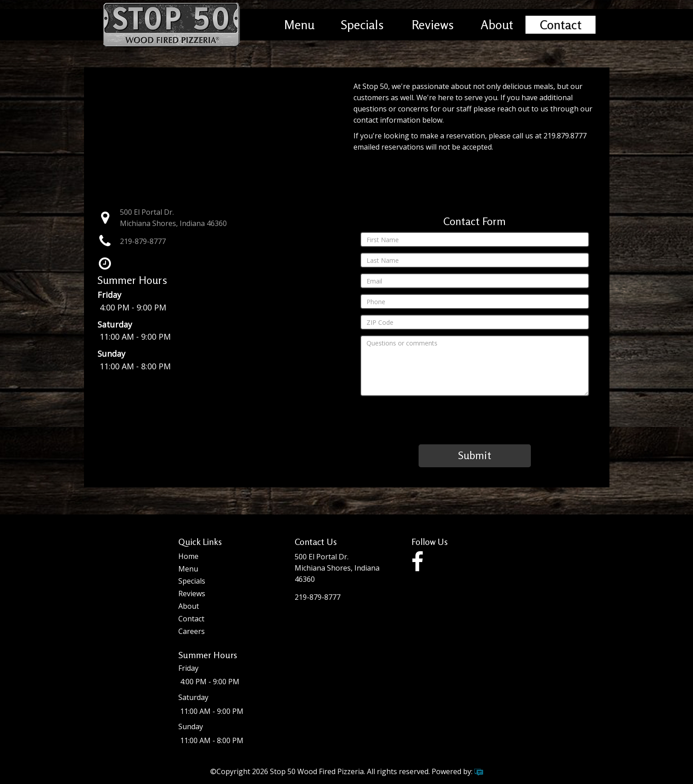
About (497, 25)
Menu (299, 25)
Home (188, 556)
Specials (362, 25)
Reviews (433, 25)
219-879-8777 (143, 241)
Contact (561, 25)
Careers (192, 631)
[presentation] (475, 419)
